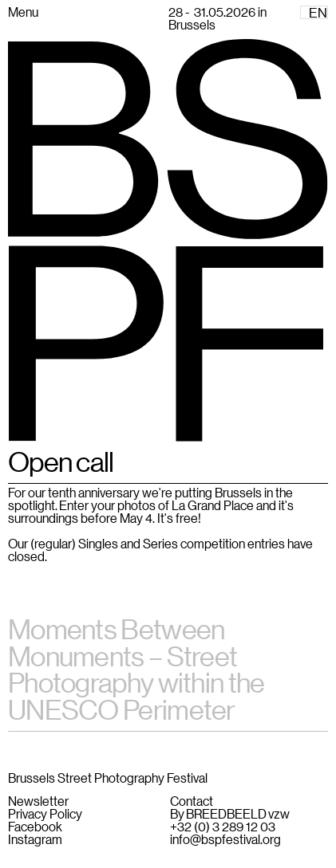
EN (318, 13)
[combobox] (314, 12)
